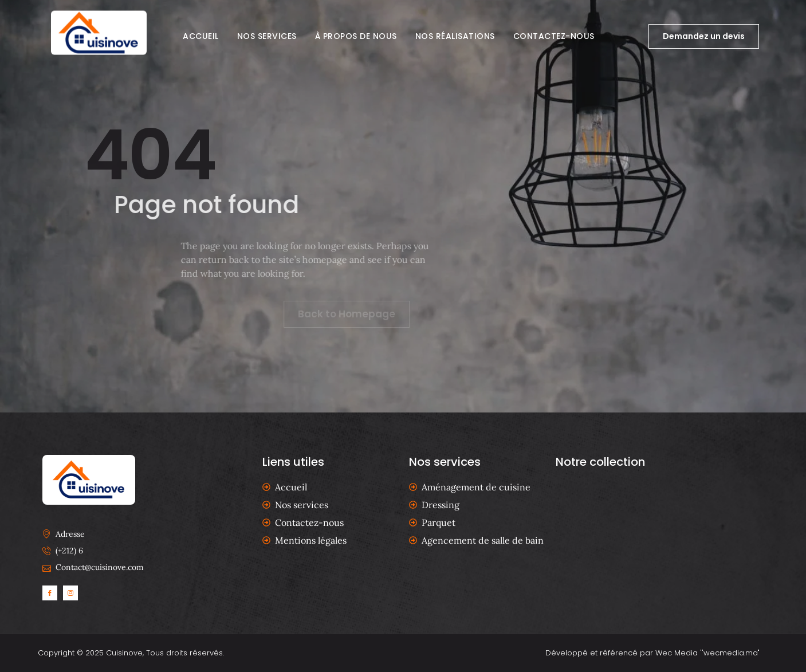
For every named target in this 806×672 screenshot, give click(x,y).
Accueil (201, 36)
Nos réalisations (455, 36)
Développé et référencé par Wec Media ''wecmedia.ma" (652, 653)
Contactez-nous (554, 36)
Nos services (267, 36)
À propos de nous (356, 36)
